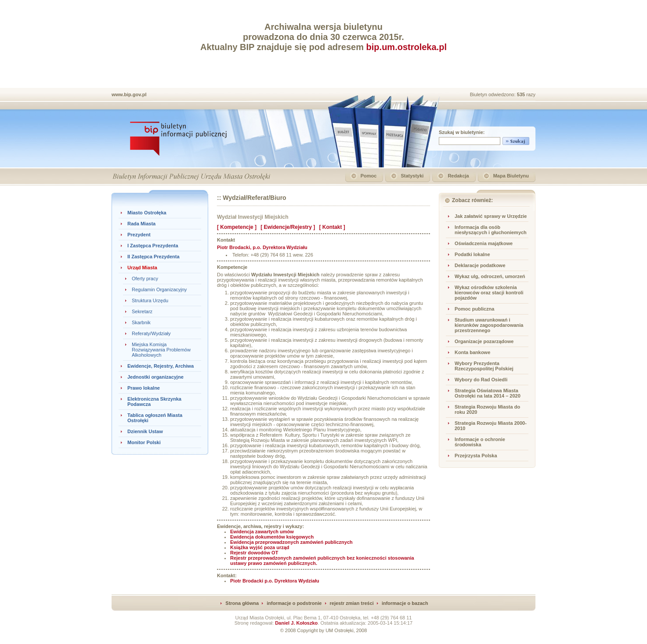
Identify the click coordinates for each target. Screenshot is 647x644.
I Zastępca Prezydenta (153, 246)
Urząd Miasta (142, 268)
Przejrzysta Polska (476, 456)
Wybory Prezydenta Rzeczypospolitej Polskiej (484, 366)
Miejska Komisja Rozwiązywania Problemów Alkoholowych (161, 350)
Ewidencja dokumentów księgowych (272, 537)
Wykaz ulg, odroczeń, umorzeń (490, 276)
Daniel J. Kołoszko (296, 623)
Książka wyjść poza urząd (260, 547)
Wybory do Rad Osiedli (481, 380)
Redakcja (458, 176)
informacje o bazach (405, 603)
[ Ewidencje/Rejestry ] (288, 227)
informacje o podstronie (294, 603)
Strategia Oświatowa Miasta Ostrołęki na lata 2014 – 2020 (488, 393)
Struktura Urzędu (150, 300)
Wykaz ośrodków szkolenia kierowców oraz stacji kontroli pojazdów (489, 293)
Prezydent (139, 235)
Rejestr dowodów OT (254, 553)
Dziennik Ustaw (145, 431)
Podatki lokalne (472, 254)
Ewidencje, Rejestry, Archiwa (161, 366)
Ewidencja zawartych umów (262, 532)
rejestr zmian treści (352, 603)
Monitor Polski (144, 442)
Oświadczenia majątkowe (484, 243)
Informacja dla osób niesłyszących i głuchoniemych (491, 230)
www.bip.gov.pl (129, 94)
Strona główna (242, 603)
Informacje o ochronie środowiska (480, 442)
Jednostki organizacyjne (155, 377)
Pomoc (369, 176)
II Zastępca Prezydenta (154, 257)
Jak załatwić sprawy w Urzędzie (491, 216)
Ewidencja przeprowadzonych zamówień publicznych (291, 542)
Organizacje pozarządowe (484, 341)
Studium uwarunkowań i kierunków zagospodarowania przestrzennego (489, 325)
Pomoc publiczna (474, 309)
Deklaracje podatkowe (480, 265)
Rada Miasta (141, 224)
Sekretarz (142, 311)
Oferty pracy (145, 279)
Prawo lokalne (144, 388)
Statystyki (412, 176)
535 (522, 94)
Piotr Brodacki (275, 581)
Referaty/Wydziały (151, 333)
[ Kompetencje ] (237, 227)
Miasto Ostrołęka (147, 213)
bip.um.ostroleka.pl (407, 47)
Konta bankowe (472, 352)
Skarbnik (141, 322)
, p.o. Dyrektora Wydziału (262, 247)
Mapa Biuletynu (511, 176)
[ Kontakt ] (332, 227)
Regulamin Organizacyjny (159, 289)
